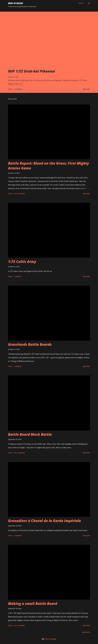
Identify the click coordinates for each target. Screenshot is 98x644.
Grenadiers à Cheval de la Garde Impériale (44, 521)
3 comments (18, 536)
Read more (86, 89)
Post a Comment (19, 194)
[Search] (81, 3)
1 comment (18, 276)
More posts (86, 632)
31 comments (18, 89)
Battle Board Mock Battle (30, 434)
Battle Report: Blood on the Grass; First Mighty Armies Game (49, 166)
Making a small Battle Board (33, 603)
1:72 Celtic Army (22, 262)
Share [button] (10, 89)
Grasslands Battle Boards (30, 344)
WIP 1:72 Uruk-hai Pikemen (32, 71)
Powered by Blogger (49, 639)
